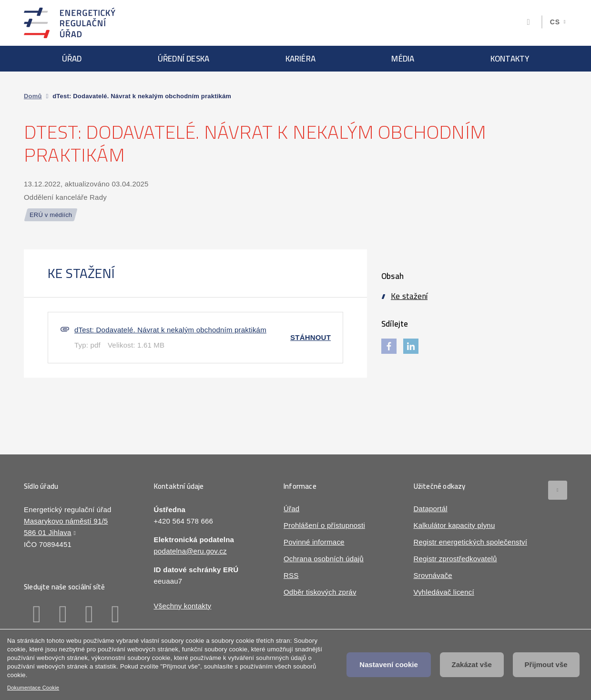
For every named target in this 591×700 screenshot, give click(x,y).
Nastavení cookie (389, 664)
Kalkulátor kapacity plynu (454, 525)
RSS (291, 575)
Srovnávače (433, 575)
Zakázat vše (472, 664)
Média (403, 59)
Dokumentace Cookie (33, 688)
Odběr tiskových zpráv (320, 592)
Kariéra (301, 59)
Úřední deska (183, 59)
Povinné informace (314, 542)
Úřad (72, 59)
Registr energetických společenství (471, 542)
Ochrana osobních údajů (324, 559)
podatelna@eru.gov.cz (190, 551)
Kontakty (510, 59)
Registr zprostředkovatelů (455, 559)
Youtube (116, 614)
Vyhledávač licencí (444, 592)
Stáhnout (311, 337)
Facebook (37, 614)
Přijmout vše (546, 664)
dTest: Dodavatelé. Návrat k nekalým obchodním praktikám (170, 330)
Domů (33, 96)
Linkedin (63, 614)
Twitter (89, 614)
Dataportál (431, 509)
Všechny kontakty (183, 606)
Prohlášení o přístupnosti (324, 525)
